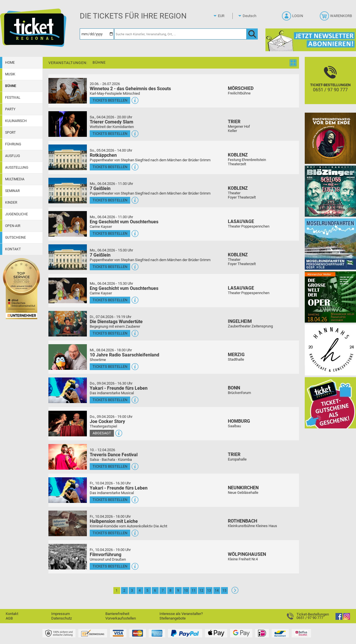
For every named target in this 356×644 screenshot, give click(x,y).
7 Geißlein (100, 188)
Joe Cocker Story (107, 421)
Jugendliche (17, 214)
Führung (13, 144)
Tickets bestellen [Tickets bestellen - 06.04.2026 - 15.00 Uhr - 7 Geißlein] (110, 267)
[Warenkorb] (336, 18)
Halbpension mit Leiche (114, 521)
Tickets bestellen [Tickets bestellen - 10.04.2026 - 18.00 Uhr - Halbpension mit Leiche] (110, 533)
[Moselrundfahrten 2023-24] (330, 244)
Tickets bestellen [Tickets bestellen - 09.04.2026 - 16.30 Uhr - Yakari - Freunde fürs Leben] (110, 400)
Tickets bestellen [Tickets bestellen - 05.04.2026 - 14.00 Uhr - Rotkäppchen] (110, 167)
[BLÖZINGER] (330, 191)
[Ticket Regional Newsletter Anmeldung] (311, 40)
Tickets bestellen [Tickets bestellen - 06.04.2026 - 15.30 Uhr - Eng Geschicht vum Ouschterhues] (110, 300)
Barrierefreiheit (117, 614)
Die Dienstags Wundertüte (116, 322)
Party (10, 109)
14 (217, 591)
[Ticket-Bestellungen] (330, 85)
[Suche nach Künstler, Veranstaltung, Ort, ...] (180, 34)
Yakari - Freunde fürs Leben (119, 388)
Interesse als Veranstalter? (181, 614)
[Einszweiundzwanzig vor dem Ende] (330, 138)
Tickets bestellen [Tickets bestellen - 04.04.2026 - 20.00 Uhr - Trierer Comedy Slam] (110, 134)
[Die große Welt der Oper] (330, 297)
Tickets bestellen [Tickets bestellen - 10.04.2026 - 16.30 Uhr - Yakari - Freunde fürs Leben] (110, 500)
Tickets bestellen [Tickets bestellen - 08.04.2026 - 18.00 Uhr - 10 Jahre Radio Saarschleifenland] (110, 367)
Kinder (11, 203)
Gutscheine (16, 238)
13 (209, 591)
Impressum (61, 614)
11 (194, 591)
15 (224, 591)
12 (201, 591)
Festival (13, 98)
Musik (10, 74)
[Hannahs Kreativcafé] (330, 350)
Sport (10, 133)
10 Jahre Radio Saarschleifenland (124, 355)
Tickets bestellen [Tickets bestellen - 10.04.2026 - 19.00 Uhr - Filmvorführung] (110, 566)
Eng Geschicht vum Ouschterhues (124, 222)
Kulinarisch (16, 121)
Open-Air (13, 226)
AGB (9, 618)
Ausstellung (17, 168)
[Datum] (97, 34)
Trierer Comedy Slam (111, 122)
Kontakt (13, 249)
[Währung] (226, 16)
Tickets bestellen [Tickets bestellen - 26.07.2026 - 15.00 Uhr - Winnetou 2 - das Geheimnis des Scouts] (110, 100)
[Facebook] (339, 619)
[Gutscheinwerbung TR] (330, 403)
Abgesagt (102, 433)
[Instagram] (347, 619)
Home (10, 63)
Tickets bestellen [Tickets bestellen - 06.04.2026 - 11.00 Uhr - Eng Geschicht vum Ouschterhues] (110, 233)
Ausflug (13, 156)
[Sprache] (251, 16)
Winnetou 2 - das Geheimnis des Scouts (130, 89)
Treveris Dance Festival (114, 455)
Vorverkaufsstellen (121, 618)
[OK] (252, 34)
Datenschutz (62, 618)
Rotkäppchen (103, 155)
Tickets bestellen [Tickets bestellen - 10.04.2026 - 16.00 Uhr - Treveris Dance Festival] (110, 466)
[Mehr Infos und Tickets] (68, 91)
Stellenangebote (173, 618)
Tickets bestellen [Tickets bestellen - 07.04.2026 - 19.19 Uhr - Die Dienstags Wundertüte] (110, 333)
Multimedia (15, 179)
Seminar (12, 191)
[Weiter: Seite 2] (235, 592)
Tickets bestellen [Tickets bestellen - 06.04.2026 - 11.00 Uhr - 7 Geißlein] (110, 200)
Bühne (11, 86)
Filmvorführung (106, 555)
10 (186, 591)
